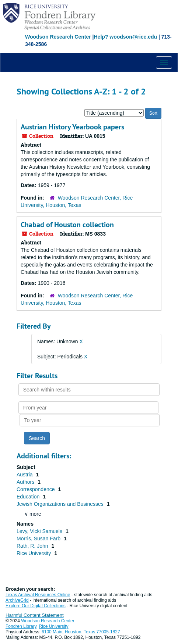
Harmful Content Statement (35, 615)
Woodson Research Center (58, 37)
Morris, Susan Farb (39, 539)
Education (29, 497)
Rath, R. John (33, 546)
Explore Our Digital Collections (36, 606)
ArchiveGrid (17, 600)
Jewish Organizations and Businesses (61, 504)
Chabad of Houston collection (67, 225)
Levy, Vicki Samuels (40, 531)
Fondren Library (21, 626)
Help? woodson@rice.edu (125, 37)
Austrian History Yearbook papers (72, 127)
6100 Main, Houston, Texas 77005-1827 (81, 632)
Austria (25, 475)
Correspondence (36, 489)
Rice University (34, 553)
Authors (26, 482)
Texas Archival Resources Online (38, 595)
